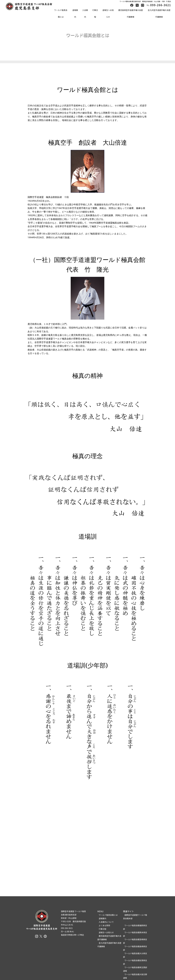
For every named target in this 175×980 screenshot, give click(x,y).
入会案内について (106, 922)
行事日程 (95, 13)
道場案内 (75, 13)
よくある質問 (104, 925)
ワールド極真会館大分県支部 (135, 955)
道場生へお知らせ (108, 13)
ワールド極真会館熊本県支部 (135, 934)
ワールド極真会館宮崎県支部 (135, 941)
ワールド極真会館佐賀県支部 (135, 962)
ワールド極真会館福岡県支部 (135, 927)
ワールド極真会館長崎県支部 (135, 948)
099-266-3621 (161, 5)
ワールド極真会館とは (61, 13)
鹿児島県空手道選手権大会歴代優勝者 (131, 13)
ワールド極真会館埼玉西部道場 (135, 969)
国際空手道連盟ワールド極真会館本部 (135, 917)
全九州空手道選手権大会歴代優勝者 (159, 13)
